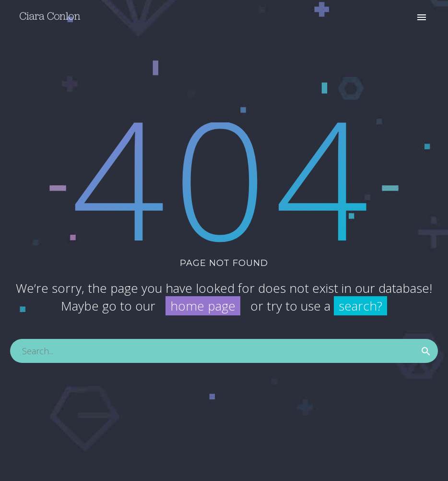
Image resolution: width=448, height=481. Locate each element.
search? (360, 306)
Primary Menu (422, 17)
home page (203, 306)
